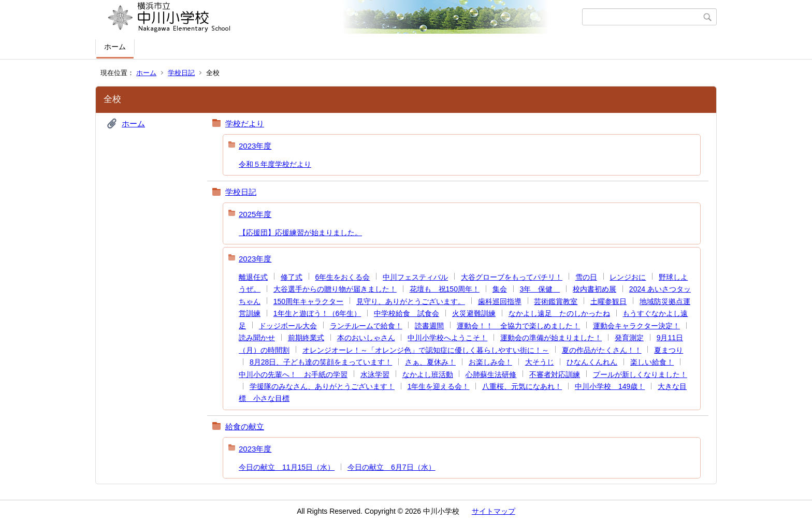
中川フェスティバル (415, 277)
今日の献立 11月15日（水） (287, 467)
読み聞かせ (257, 338)
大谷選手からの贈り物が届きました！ (335, 289)
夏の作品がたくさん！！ (602, 350)
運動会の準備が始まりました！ (551, 338)
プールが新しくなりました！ (640, 374)
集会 (500, 289)
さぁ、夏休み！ (430, 362)
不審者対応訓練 (555, 374)
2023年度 (255, 146)
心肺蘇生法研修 (491, 374)
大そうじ (540, 362)
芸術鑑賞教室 (556, 301)
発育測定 (629, 338)
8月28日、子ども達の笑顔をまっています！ (321, 362)
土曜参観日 (608, 301)
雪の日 (586, 277)
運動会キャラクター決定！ (636, 326)
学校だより (245, 124)
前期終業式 (306, 338)
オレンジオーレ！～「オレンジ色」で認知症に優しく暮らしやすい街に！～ (426, 350)
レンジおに (628, 277)
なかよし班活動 (428, 374)
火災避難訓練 (474, 313)
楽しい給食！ (652, 362)
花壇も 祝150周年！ (445, 289)
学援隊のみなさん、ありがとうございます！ (322, 386)
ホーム (115, 47)
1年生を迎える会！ (439, 386)
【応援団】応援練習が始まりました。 (300, 233)
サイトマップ (494, 511)
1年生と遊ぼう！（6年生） (317, 313)
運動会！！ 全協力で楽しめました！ (518, 326)
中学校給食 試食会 (407, 313)
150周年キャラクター (308, 301)
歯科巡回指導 (500, 301)
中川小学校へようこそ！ (447, 338)
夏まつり (669, 350)
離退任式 (253, 277)
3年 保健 (540, 289)
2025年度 (255, 214)
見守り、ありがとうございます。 (411, 301)
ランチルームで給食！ (366, 326)
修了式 (292, 277)
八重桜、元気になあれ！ (522, 386)
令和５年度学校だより (275, 164)
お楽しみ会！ (490, 362)
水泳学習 (375, 374)
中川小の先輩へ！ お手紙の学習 (293, 374)
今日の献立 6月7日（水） (392, 467)
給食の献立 (245, 426)
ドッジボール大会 (288, 326)
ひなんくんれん (592, 362)
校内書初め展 (594, 289)
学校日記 (181, 73)
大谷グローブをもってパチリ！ (512, 277)
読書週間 (429, 326)
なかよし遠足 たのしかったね (559, 313)
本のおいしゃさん (366, 338)
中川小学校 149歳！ (610, 386)
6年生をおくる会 (343, 277)
